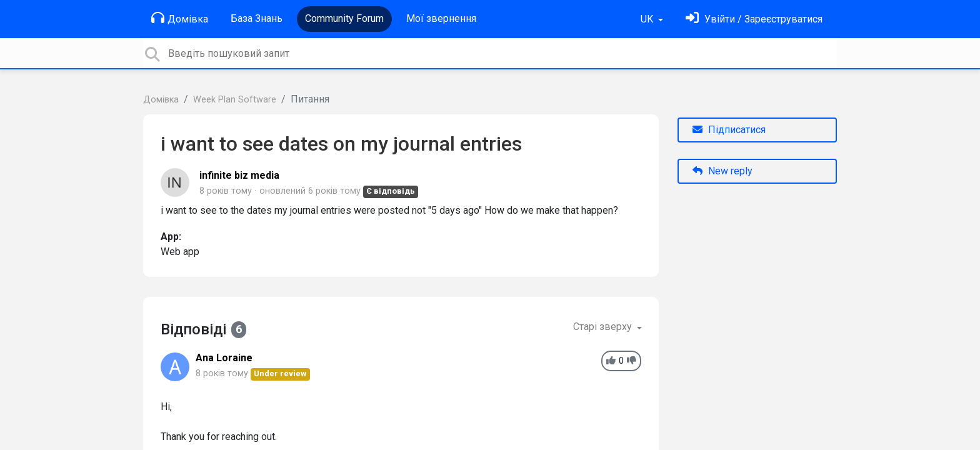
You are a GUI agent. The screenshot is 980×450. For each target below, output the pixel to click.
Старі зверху (604, 327)
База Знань (257, 18)
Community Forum (344, 18)
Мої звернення (441, 18)
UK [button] (648, 19)
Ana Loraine (224, 358)
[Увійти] (754, 19)
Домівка (180, 18)
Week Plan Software (235, 100)
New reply (722, 171)
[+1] (611, 361)
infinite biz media (239, 175)
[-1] (632, 361)
